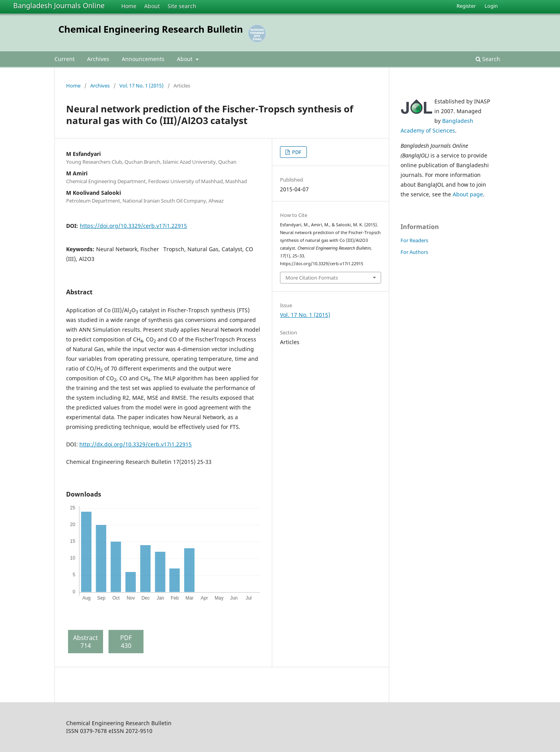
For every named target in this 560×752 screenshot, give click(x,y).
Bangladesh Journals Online (59, 5)
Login (491, 6)
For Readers (414, 240)
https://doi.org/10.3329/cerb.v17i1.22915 (133, 226)
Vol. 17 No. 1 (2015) (142, 86)
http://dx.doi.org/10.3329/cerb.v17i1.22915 (136, 444)
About (152, 6)
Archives (98, 59)
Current (65, 59)
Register (466, 6)
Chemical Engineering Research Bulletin (151, 29)
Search (488, 59)
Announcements (143, 59)
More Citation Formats (312, 278)
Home (129, 6)
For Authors (414, 252)
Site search (182, 6)
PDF (296, 152)
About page (468, 194)
